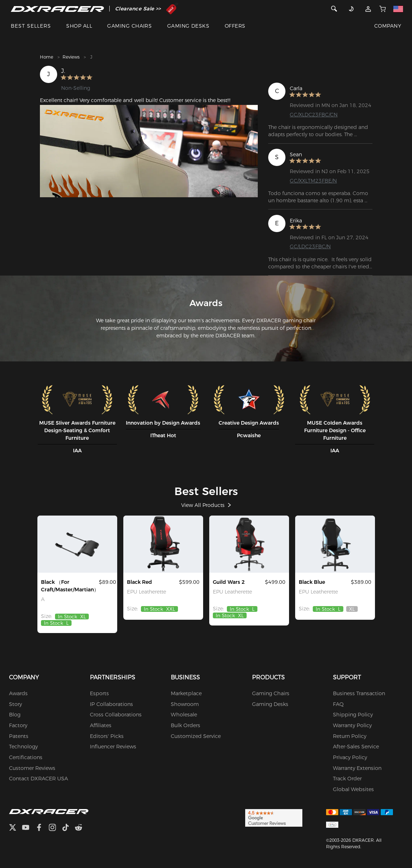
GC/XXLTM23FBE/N (313, 180)
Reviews (71, 57)
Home (47, 57)
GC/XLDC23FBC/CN (314, 115)
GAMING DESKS (188, 26)
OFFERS (235, 26)
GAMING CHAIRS (129, 26)
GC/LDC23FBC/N (310, 246)
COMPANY (388, 26)
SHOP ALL (79, 26)
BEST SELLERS (31, 26)
